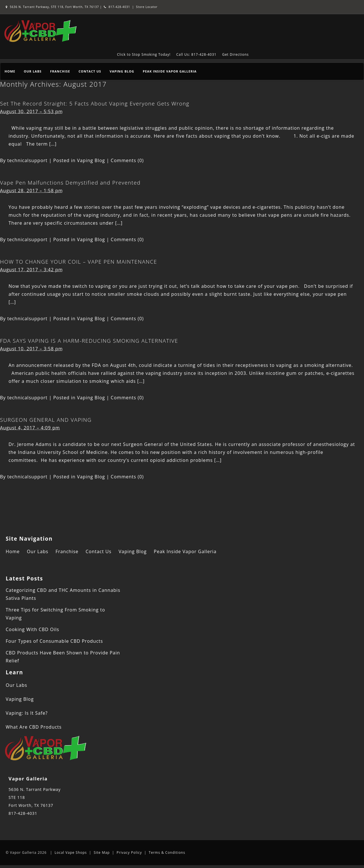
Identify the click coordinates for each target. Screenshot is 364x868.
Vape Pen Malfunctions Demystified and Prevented (70, 182)
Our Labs (33, 71)
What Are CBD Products (34, 727)
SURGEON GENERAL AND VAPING (46, 420)
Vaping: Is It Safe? (27, 713)
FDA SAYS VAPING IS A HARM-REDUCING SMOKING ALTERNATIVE (89, 341)
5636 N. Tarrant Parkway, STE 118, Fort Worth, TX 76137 (53, 7)
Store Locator (147, 7)
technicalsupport (28, 160)
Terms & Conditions (167, 852)
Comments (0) (127, 160)
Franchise (60, 71)
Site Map (102, 852)
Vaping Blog (122, 71)
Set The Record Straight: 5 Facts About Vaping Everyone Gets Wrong (95, 103)
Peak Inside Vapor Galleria (170, 71)
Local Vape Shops (71, 852)
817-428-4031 (117, 7)
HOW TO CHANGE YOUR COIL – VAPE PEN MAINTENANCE (78, 262)
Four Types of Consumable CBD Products (54, 641)
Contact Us (90, 71)
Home (10, 71)
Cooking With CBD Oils (32, 629)
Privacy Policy (129, 852)
